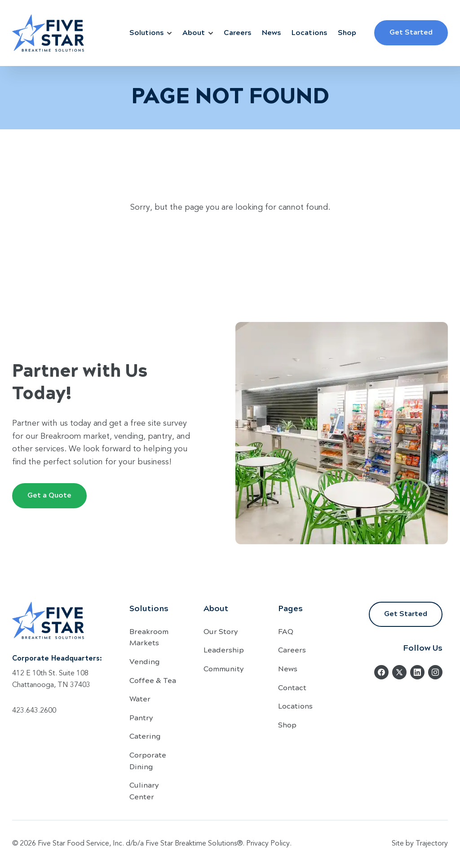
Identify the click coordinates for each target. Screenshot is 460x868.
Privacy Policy (268, 844)
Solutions (150, 32)
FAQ (286, 631)
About (198, 32)
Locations (309, 32)
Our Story (221, 631)
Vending (145, 661)
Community (223, 668)
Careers (237, 32)
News (271, 32)
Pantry (141, 717)
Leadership (224, 650)
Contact (292, 687)
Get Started (411, 32)
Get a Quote (49, 495)
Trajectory (432, 844)
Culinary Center (144, 791)
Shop (347, 32)
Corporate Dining (148, 760)
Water (140, 698)
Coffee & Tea (153, 680)
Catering (145, 736)
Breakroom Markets (149, 637)
